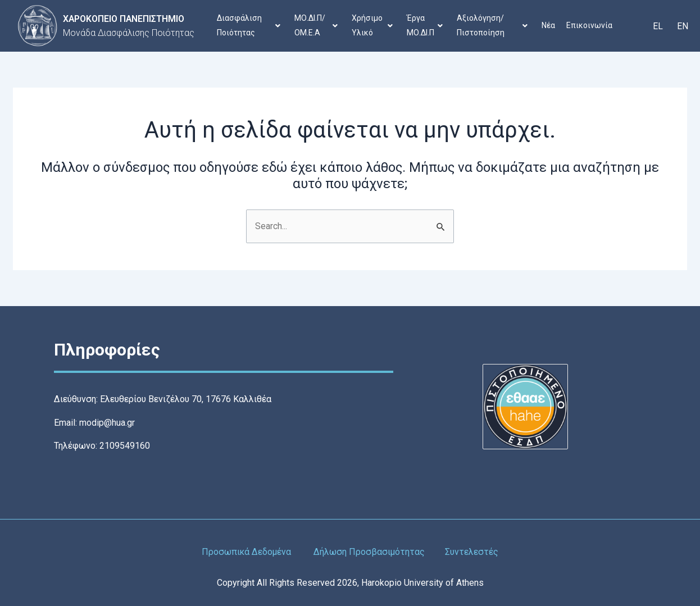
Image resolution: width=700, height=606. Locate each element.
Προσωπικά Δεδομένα (246, 552)
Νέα (549, 25)
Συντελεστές (473, 552)
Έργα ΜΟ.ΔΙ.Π (425, 25)
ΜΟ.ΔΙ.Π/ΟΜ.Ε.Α (317, 25)
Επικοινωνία (590, 25)
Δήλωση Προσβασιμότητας (370, 552)
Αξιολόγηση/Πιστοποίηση (493, 25)
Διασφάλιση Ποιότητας (249, 25)
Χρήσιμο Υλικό (373, 25)
